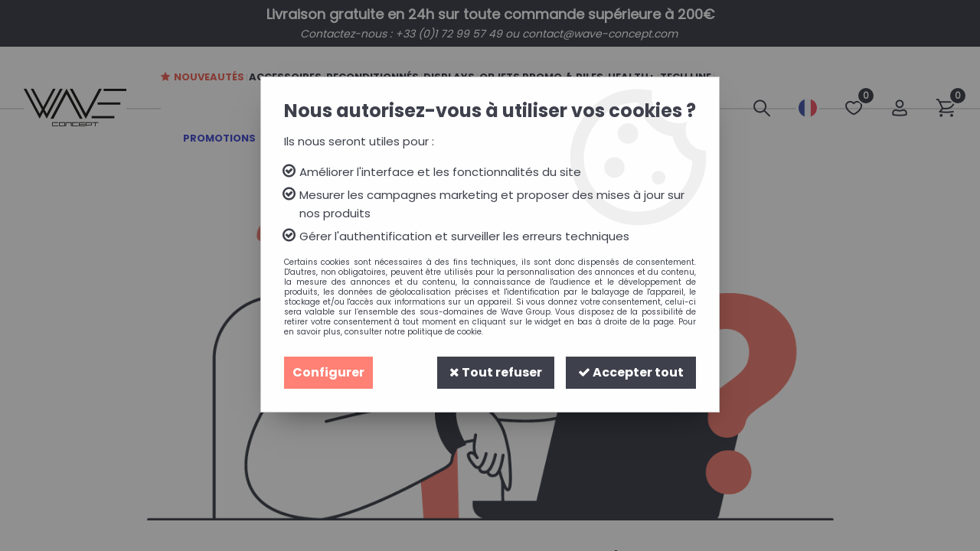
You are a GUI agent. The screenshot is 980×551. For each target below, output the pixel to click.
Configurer (328, 372)
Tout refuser (496, 372)
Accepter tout (631, 372)
